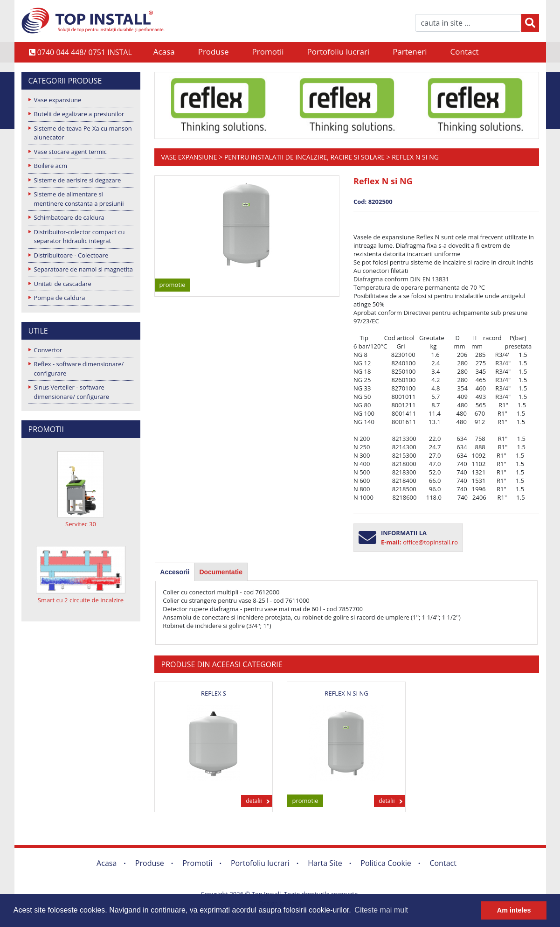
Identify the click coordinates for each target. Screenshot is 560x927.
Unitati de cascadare (63, 284)
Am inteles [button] (514, 910)
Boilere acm (51, 166)
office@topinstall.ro (430, 542)
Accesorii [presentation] (175, 572)
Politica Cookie (386, 863)
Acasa (164, 52)
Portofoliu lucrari (339, 52)
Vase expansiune (58, 100)
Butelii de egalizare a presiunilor (79, 114)
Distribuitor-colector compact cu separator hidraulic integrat (80, 237)
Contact (465, 52)
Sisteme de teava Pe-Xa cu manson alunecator (83, 133)
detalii (254, 801)
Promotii (268, 52)
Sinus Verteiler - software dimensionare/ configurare (72, 392)
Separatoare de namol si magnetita (83, 269)
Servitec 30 (81, 524)
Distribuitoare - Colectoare (71, 255)
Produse (214, 52)
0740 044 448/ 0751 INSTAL (80, 52)
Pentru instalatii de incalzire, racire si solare (304, 157)
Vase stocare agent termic (70, 152)
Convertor (48, 350)
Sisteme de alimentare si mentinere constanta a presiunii (79, 199)
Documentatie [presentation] (221, 572)
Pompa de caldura (60, 298)
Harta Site (325, 863)
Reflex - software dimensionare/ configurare (79, 369)
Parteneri (410, 52)
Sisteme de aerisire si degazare (78, 180)
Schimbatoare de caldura (69, 217)
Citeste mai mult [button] (381, 910)
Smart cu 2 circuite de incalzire (81, 600)
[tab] (175, 572)
